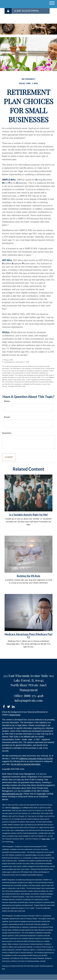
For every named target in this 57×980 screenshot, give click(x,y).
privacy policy (46, 839)
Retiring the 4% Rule (29, 576)
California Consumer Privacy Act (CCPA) (36, 759)
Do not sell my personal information (26, 764)
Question (7, 433)
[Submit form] (9, 457)
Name (7, 401)
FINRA (14, 808)
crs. (12, 842)
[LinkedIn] (13, 706)
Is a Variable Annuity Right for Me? (29, 515)
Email (7, 417)
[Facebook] (4, 706)
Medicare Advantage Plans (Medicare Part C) (28, 636)
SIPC (18, 808)
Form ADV (42, 794)
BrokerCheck (15, 715)
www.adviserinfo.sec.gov (12, 794)
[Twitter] (9, 706)
